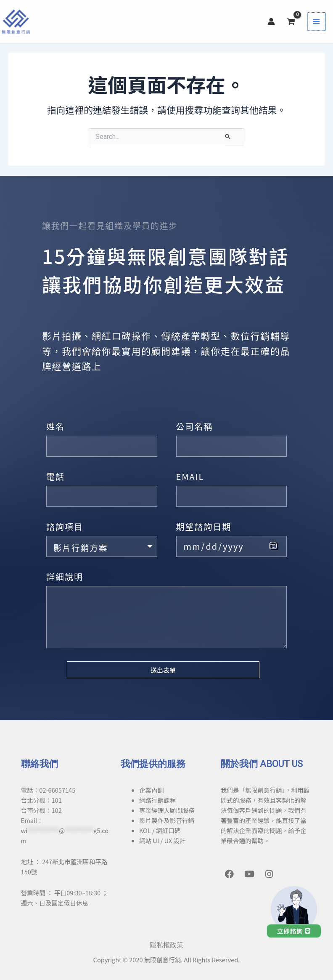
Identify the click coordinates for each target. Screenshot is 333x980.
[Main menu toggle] (318, 22)
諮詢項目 (65, 526)
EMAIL (190, 476)
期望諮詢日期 (204, 526)
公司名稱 (195, 426)
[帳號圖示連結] (274, 22)
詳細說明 (65, 577)
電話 (55, 476)
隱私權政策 (166, 945)
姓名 (55, 426)
